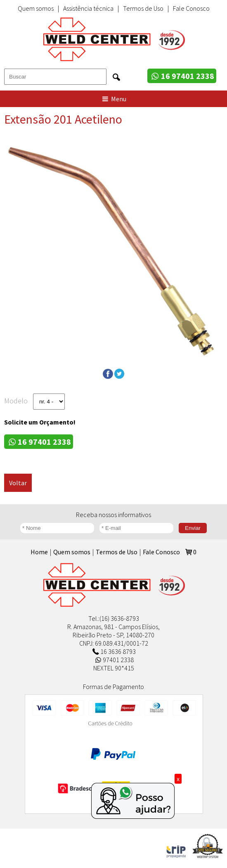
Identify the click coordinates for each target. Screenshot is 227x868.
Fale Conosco (191, 8)
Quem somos (36, 8)
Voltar (18, 483)
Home (39, 552)
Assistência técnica (88, 8)
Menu (113, 99)
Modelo (16, 401)
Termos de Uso (143, 8)
